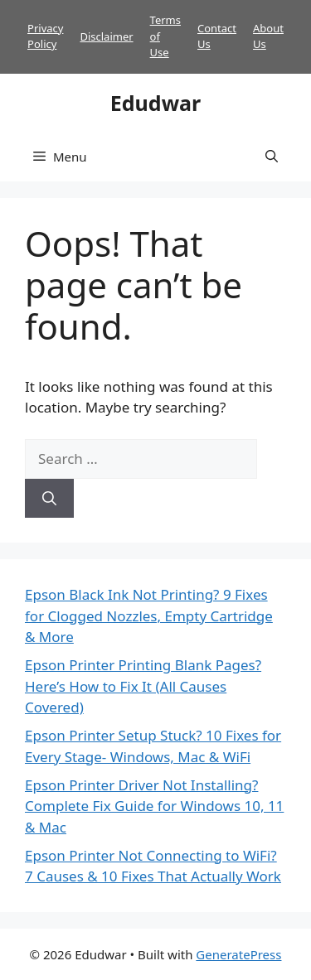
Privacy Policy (45, 36)
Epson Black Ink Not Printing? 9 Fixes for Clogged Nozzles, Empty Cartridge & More (149, 616)
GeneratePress (238, 954)
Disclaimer (106, 36)
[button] (272, 157)
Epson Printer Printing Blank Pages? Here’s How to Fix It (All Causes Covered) (143, 686)
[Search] (49, 499)
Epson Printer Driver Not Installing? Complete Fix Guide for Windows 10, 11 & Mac (154, 806)
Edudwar (155, 103)
